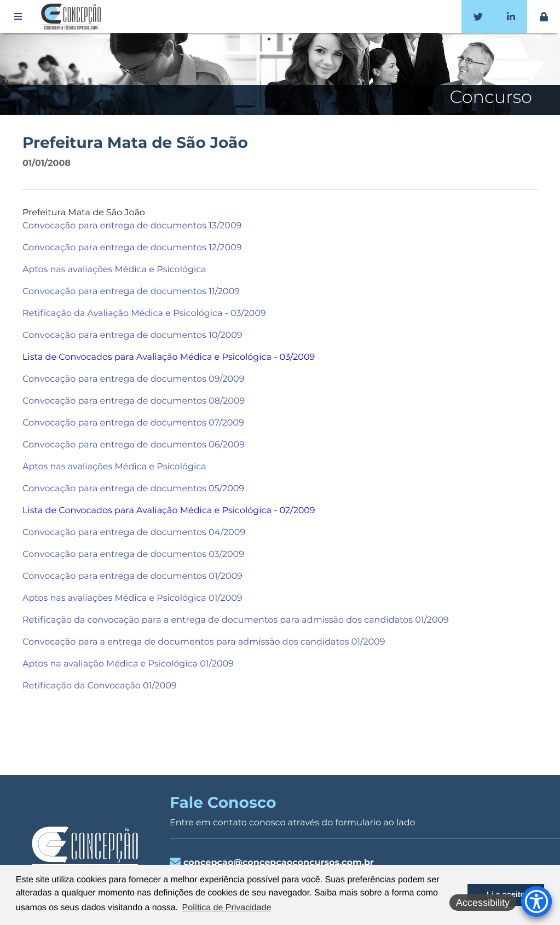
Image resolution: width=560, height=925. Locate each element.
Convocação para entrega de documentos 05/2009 (133, 489)
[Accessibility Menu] (536, 901)
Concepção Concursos (73, 16)
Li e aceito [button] (506, 895)
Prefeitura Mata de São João (135, 143)
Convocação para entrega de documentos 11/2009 (131, 292)
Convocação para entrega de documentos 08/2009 (134, 401)
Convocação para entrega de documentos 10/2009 (132, 335)
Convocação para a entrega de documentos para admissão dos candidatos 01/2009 (204, 642)
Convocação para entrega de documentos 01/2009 (132, 576)
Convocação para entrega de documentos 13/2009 (132, 226)
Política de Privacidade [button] (227, 908)
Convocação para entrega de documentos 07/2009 (133, 423)
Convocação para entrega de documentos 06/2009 (134, 445)
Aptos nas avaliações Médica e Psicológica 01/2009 (132, 598)
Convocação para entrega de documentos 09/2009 (134, 379)
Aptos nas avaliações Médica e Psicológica (114, 270)
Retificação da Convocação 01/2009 (100, 686)
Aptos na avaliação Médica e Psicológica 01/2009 (128, 664)
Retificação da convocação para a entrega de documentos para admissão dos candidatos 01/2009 (236, 620)
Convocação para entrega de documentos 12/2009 (132, 248)
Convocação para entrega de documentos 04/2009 (134, 533)
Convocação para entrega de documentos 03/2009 (133, 555)
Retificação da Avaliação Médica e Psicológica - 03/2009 (144, 314)
